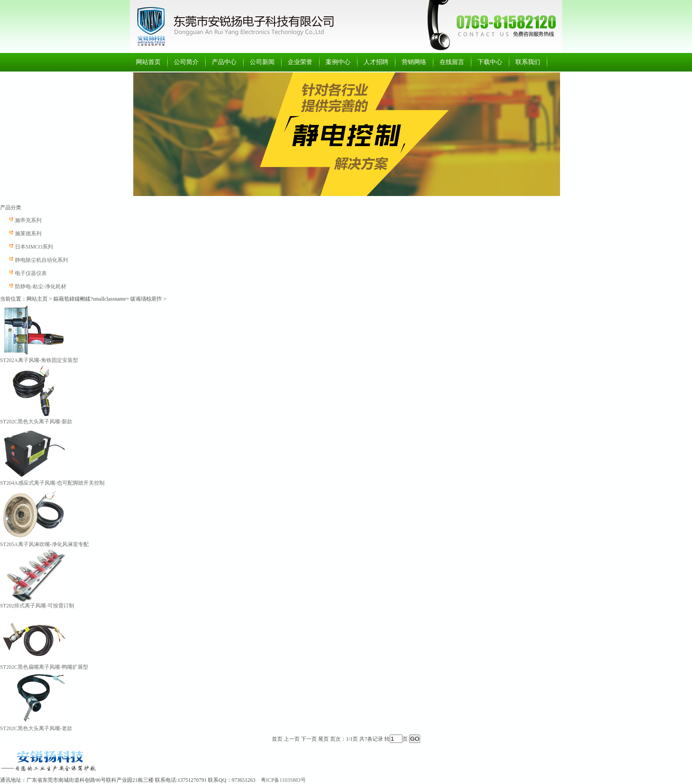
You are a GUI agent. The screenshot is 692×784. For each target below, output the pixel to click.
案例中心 (338, 62)
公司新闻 (262, 62)
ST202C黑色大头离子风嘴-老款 (36, 728)
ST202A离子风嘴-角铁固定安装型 (39, 360)
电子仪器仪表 (31, 273)
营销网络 (414, 62)
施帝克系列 (28, 220)
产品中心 (224, 62)
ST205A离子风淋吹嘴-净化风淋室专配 (44, 544)
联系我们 (528, 62)
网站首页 (148, 62)
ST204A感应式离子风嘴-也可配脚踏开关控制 (52, 483)
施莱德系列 (28, 234)
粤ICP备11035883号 (283, 780)
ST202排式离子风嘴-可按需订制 (37, 606)
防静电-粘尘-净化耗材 (41, 286)
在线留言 (452, 62)
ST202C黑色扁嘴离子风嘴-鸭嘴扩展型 (44, 667)
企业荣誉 (300, 62)
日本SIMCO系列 (34, 247)
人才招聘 (376, 62)
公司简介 (186, 62)
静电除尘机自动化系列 (41, 260)
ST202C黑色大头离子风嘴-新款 (36, 422)
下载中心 (490, 62)
